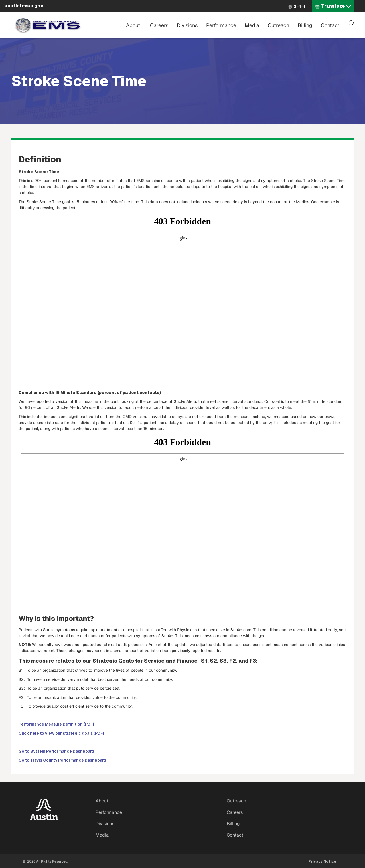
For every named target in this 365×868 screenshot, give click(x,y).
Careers (159, 25)
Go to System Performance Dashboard (56, 751)
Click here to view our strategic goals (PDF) (61, 733)
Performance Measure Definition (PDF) (56, 724)
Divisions (187, 25)
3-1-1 (299, 7)
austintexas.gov (24, 6)
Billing (305, 25)
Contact (330, 25)
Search (352, 24)
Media (252, 25)
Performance (221, 25)
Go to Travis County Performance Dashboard (62, 760)
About (133, 25)
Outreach (278, 25)
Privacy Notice (322, 861)
